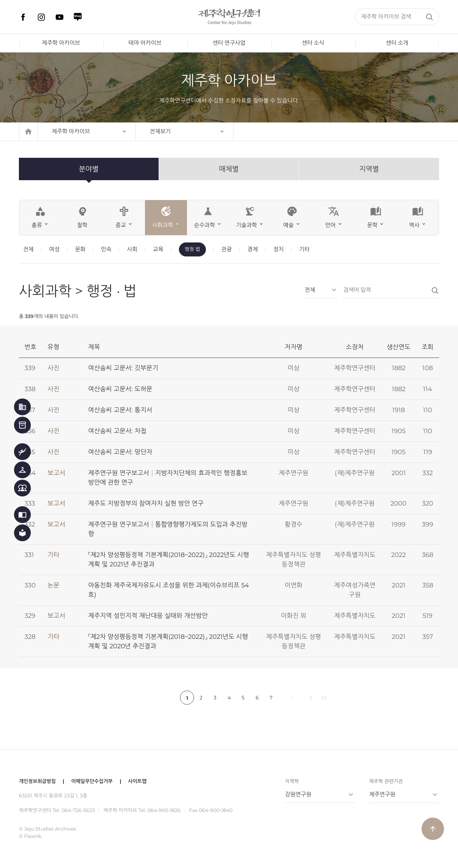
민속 (106, 249)
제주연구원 (382, 794)
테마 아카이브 (145, 43)
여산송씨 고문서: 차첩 (117, 431)
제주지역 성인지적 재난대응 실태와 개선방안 (148, 616)
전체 (28, 249)
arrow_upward (433, 829)
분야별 (89, 169)
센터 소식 (313, 43)
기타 (304, 249)
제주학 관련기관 (386, 781)
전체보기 (160, 131)
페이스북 (23, 17)
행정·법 (192, 249)
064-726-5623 (78, 810)
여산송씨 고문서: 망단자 (120, 452)
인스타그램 (41, 17)
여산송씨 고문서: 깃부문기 (123, 368)
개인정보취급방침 (37, 781)
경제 (252, 249)
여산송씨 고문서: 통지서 (120, 410)
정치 (278, 249)
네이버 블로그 (78, 17)
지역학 (292, 781)
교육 (158, 249)
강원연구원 (298, 794)
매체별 (229, 169)
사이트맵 (137, 781)
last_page (324, 698)
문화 (80, 249)
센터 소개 (397, 43)
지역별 (369, 169)
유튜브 (60, 17)
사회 (132, 249)
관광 (227, 249)
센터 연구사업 (229, 43)
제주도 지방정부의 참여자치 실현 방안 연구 (146, 503)
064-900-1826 (164, 810)
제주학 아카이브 (61, 43)
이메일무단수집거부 (92, 781)
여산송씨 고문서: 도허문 (120, 389)
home (28, 132)
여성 (54, 249)
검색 (429, 17)
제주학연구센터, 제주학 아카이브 (229, 17)
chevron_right (311, 698)
